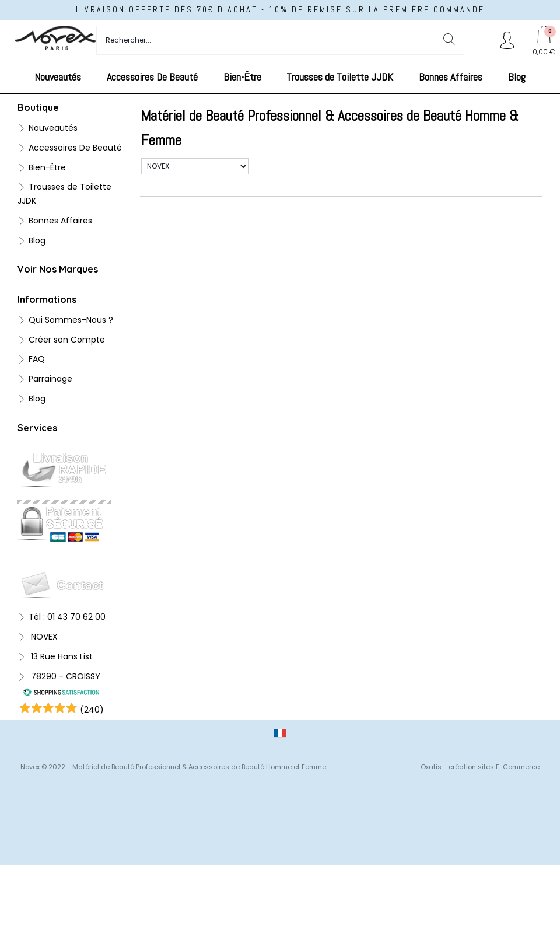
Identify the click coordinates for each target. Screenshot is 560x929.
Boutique (38, 107)
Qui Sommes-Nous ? (71, 320)
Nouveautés (58, 77)
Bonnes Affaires (451, 77)
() (92, 710)
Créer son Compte (67, 340)
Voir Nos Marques (58, 269)
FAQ (37, 359)
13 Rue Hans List (61, 656)
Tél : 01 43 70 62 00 (67, 617)
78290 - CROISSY (64, 676)
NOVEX (43, 637)
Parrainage (50, 379)
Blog (517, 77)
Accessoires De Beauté (152, 77)
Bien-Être (242, 77)
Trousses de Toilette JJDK (340, 77)
